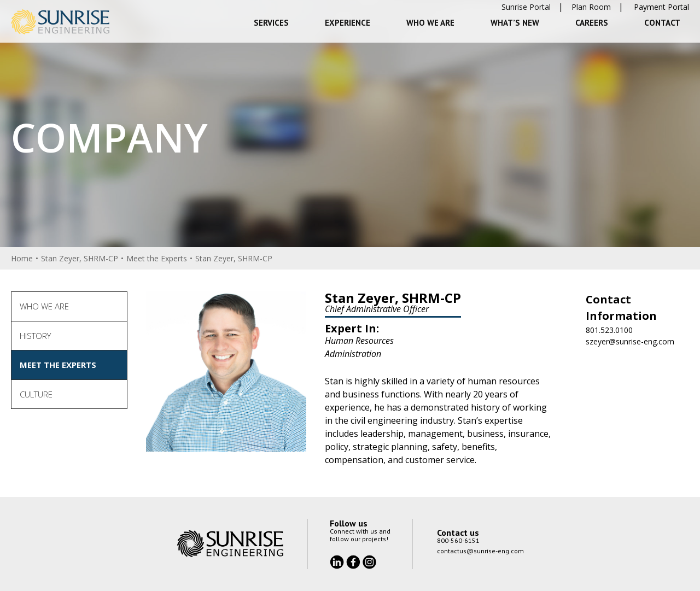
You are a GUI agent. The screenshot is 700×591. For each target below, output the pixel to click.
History (35, 336)
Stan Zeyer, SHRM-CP (80, 258)
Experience (348, 23)
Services (271, 23)
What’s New (515, 23)
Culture (36, 394)
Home (22, 258)
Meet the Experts (157, 258)
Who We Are (430, 23)
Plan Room (591, 7)
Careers (592, 23)
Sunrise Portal (526, 7)
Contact (662, 23)
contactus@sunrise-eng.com (480, 551)
